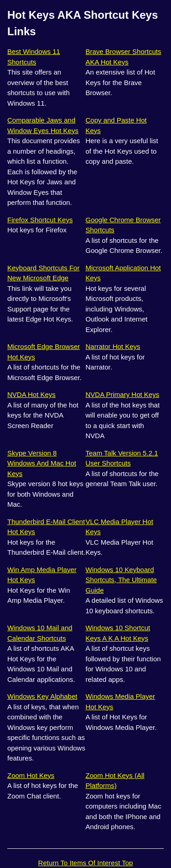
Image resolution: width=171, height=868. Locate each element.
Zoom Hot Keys (31, 775)
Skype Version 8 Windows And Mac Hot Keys (42, 463)
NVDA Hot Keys (31, 394)
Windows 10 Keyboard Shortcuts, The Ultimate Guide (121, 580)
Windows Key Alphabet (42, 696)
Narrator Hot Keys (113, 346)
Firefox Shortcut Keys (40, 220)
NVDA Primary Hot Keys (123, 394)
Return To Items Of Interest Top (86, 863)
